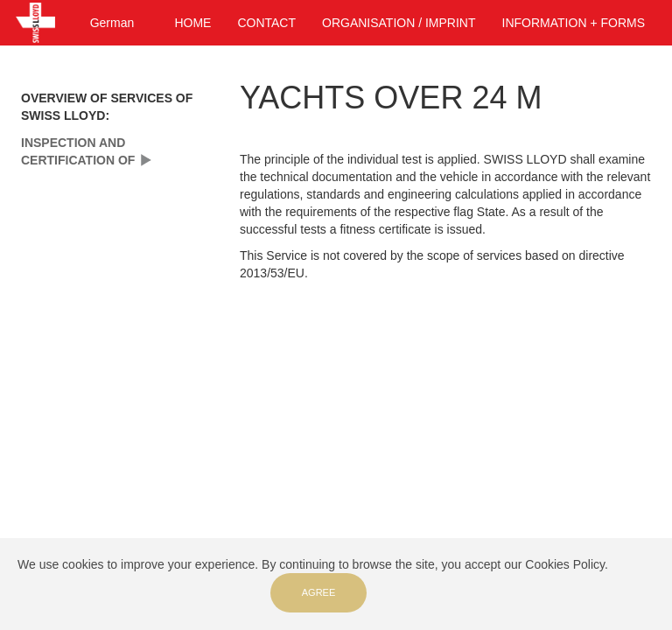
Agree (319, 592)
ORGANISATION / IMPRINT (399, 23)
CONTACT (266, 23)
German (112, 23)
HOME (192, 23)
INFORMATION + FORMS (574, 23)
